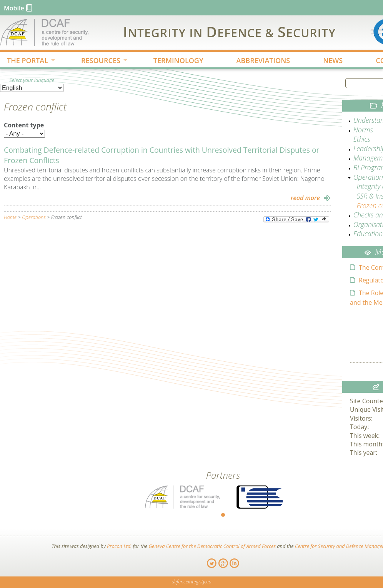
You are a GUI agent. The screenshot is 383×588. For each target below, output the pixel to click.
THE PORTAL (25, 61)
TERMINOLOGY (178, 60)
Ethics (362, 139)
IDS (229, 32)
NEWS (333, 60)
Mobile (14, 8)
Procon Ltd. (119, 546)
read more (305, 198)
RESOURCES (98, 61)
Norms (363, 130)
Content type (24, 125)
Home (10, 217)
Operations (34, 217)
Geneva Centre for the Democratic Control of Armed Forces (212, 546)
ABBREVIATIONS (263, 60)
